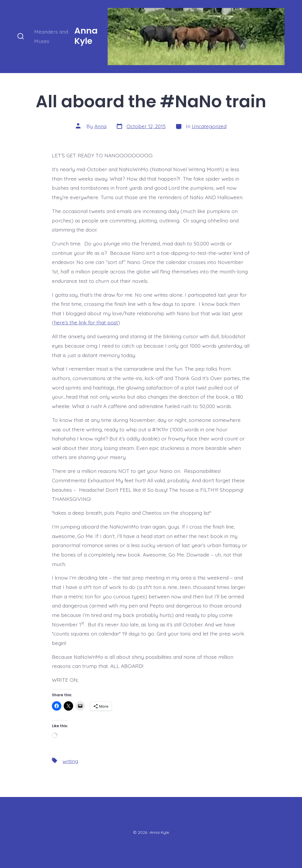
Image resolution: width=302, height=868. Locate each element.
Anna (100, 126)
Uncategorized (209, 126)
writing (70, 761)
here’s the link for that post (86, 322)
